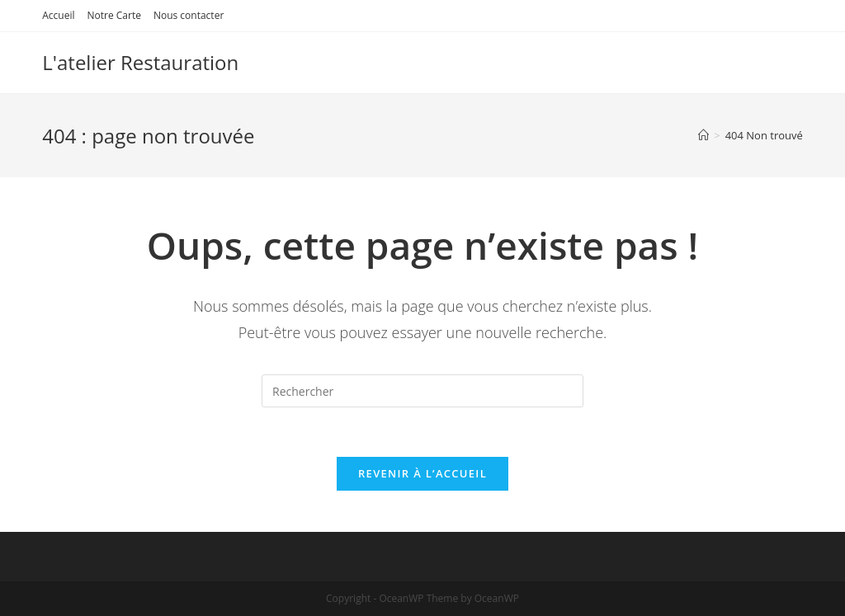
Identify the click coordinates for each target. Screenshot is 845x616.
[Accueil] (703, 135)
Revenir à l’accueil (422, 473)
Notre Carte (113, 15)
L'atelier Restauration (140, 62)
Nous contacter (189, 15)
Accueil (58, 15)
